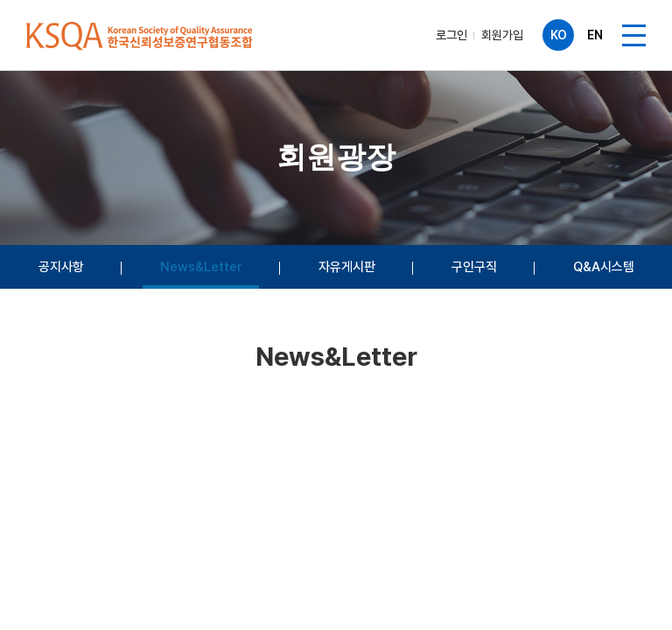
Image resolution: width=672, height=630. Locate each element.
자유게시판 (347, 267)
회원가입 (502, 35)
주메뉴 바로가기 (0, 0)
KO (559, 35)
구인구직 (474, 267)
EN (595, 35)
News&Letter (201, 267)
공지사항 (61, 267)
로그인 (451, 35)
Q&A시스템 (604, 267)
